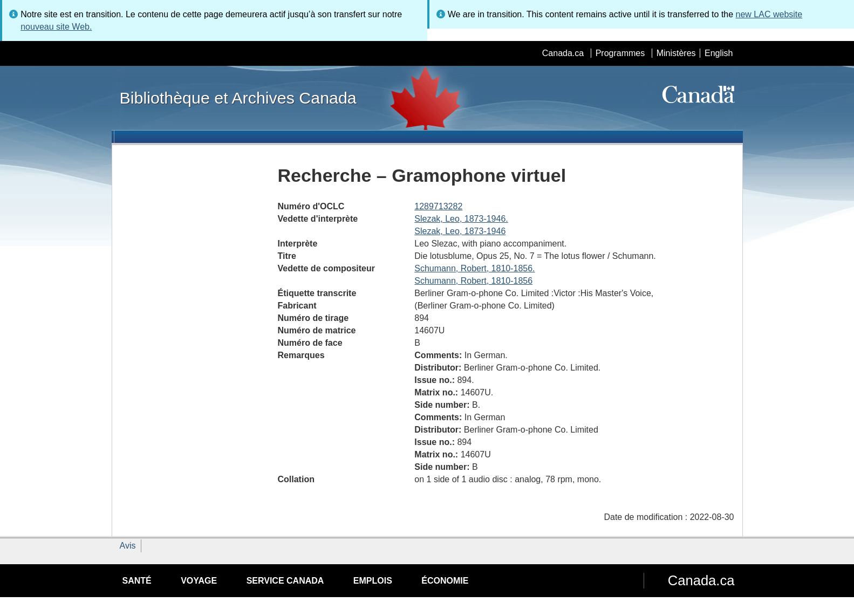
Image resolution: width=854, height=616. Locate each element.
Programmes (620, 53)
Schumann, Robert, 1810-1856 (473, 281)
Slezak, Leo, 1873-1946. (461, 219)
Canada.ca (563, 53)
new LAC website (769, 14)
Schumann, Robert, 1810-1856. (474, 268)
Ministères (676, 53)
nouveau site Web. (56, 27)
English (719, 53)
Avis (128, 546)
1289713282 (438, 206)
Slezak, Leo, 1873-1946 (460, 231)
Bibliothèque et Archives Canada (238, 98)
